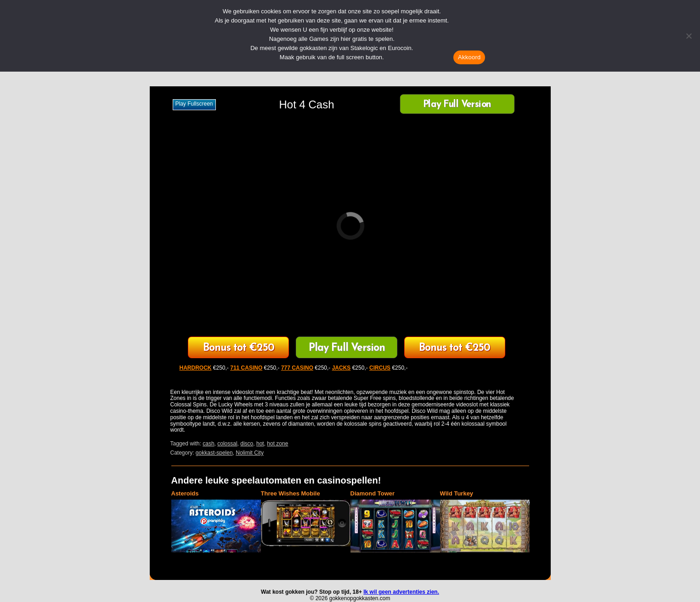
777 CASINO (297, 368)
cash (208, 444)
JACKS (342, 368)
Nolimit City (250, 453)
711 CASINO (246, 368)
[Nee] (689, 36)
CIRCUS (380, 368)
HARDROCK (196, 368)
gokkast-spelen (214, 453)
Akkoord (469, 57)
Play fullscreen (194, 104)
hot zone (277, 444)
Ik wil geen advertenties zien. (401, 592)
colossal (227, 444)
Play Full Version (457, 105)
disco (247, 444)
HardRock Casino (455, 348)
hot (260, 444)
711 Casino (239, 348)
